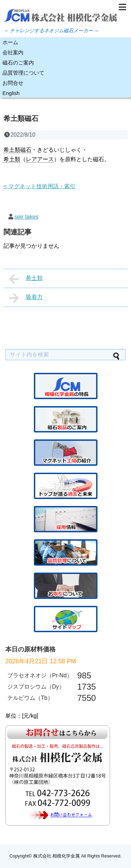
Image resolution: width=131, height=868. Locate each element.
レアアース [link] (40, 159)
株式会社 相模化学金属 (57, 856)
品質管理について (23, 73)
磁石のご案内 (18, 63)
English (11, 93)
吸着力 (26, 298)
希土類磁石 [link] (17, 150)
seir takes (26, 217)
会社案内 (13, 52)
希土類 (26, 279)
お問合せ (13, 83)
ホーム (10, 42)
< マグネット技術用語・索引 (39, 186)
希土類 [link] (12, 159)
